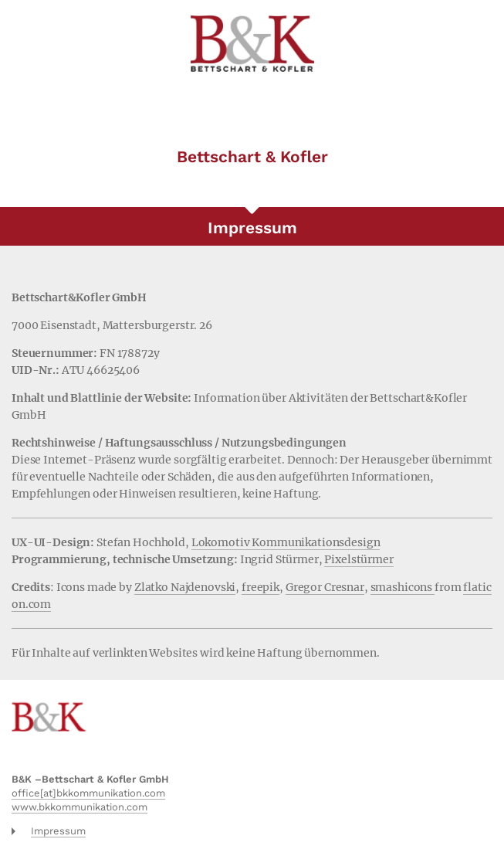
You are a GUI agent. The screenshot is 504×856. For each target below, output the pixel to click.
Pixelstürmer (359, 559)
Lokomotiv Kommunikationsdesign (286, 542)
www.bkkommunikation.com (79, 807)
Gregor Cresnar (325, 587)
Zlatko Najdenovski (185, 587)
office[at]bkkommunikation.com (88, 793)
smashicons (403, 587)
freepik (260, 587)
